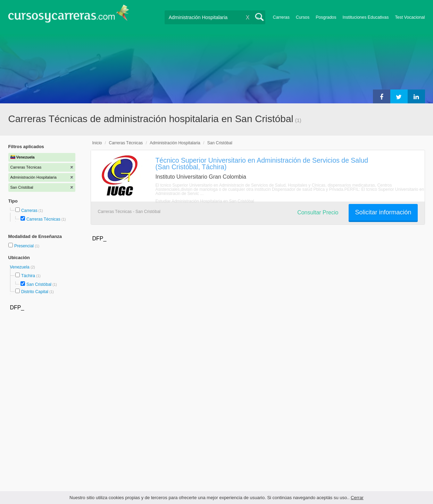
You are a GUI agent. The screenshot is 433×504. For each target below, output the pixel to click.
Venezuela (20, 267)
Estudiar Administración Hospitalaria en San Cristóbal (205, 201)
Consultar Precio (318, 212)
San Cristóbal (39, 284)
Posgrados (326, 17)
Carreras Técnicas (43, 219)
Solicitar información (383, 212)
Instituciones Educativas (365, 17)
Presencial (24, 246)
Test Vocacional (410, 17)
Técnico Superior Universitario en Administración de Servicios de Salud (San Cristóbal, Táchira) (262, 164)
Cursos (303, 17)
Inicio (97, 143)
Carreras (281, 17)
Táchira (28, 276)
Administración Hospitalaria (175, 143)
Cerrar (357, 498)
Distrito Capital (35, 292)
